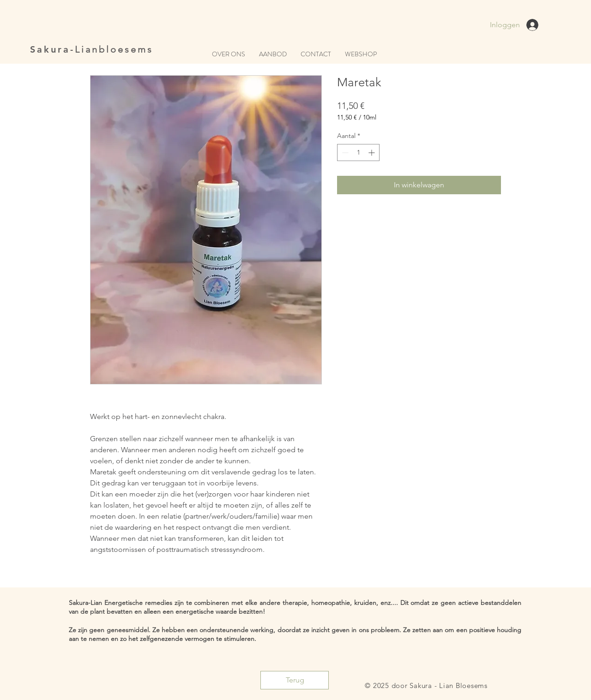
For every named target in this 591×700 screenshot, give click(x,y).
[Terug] (295, 680)
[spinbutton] (358, 153)
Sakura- (52, 49)
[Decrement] (344, 153)
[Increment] (372, 153)
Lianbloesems (114, 49)
